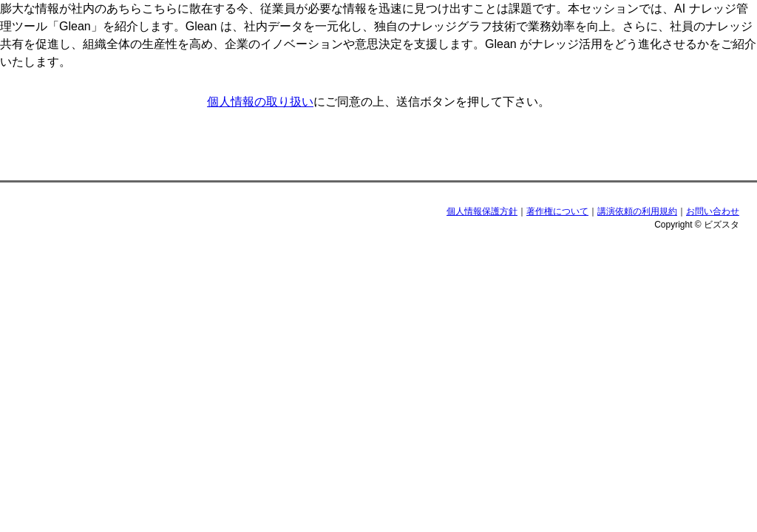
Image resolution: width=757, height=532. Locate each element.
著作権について (557, 211)
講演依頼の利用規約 (637, 211)
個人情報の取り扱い (260, 102)
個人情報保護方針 (482, 211)
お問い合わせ (713, 211)
